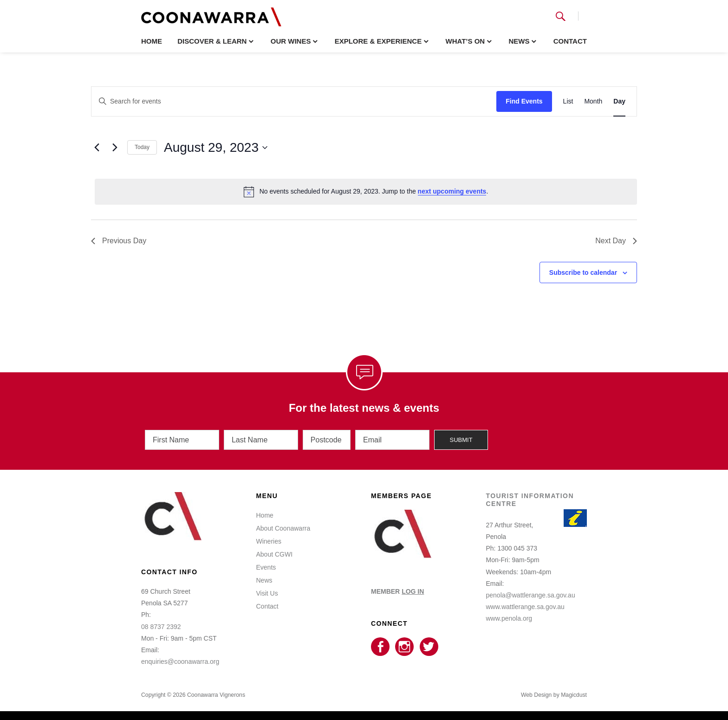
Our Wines (291, 41)
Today (142, 147)
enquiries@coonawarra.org (180, 661)
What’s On (465, 41)
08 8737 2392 (161, 626)
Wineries (269, 541)
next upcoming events (452, 191)
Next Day (616, 241)
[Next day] (115, 148)
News (519, 41)
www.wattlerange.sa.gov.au (525, 606)
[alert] (366, 192)
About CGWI (275, 554)
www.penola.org (509, 618)
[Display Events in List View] (568, 101)
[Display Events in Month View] (593, 101)
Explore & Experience (378, 41)
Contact (570, 41)
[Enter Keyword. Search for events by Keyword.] (294, 101)
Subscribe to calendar (583, 272)
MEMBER (397, 591)
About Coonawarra (283, 528)
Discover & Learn (212, 41)
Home (152, 41)
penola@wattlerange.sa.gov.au (531, 595)
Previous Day (119, 241)
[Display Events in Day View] (619, 101)
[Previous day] (97, 148)
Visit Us (267, 593)
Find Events (524, 101)
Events (266, 567)
